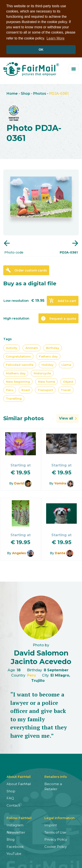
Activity (12, 347)
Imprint (51, 825)
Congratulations (18, 356)
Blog (10, 839)
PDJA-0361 (59, 93)
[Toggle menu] (74, 68)
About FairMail (19, 783)
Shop (25, 93)
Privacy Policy (56, 839)
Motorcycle (42, 373)
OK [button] (41, 50)
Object (68, 381)
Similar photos (24, 418)
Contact (13, 805)
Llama (66, 364)
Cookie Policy (56, 846)
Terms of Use (55, 832)
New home (47, 381)
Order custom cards (26, 270)
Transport (45, 389)
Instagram (15, 825)
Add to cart (63, 300)
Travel (66, 389)
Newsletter (16, 832)
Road (26, 389)
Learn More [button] (56, 38)
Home (12, 93)
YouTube (14, 853)
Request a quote (58, 318)
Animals (32, 347)
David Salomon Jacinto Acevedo (41, 657)
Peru (10, 389)
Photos (40, 93)
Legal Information (59, 817)
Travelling (14, 398)
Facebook (15, 846)
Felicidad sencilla (20, 364)
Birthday (53, 347)
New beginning (18, 381)
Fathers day (48, 356)
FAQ (10, 798)
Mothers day (16, 373)
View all (66, 418)
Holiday (48, 364)
